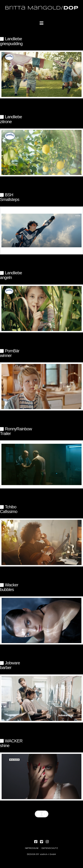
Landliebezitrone (11, 119)
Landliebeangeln (11, 275)
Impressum (32, 848)
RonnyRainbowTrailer (16, 431)
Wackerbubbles (9, 587)
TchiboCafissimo (9, 509)
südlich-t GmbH (48, 854)
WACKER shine (11, 743)
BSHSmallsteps (10, 197)
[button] (41, 23)
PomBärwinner (10, 353)
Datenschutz (50, 848)
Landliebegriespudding (11, 41)
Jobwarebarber (10, 665)
